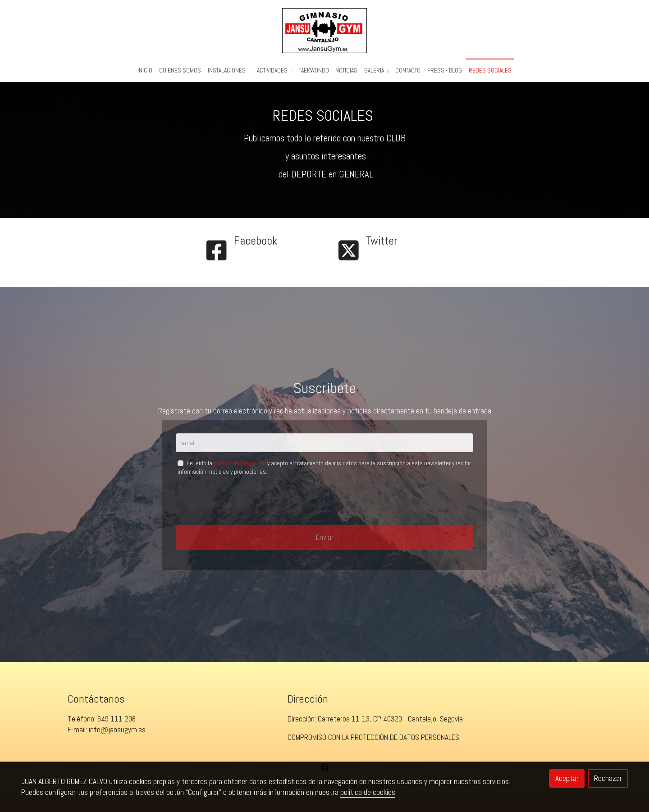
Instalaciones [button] (229, 70)
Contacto (408, 70)
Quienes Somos (180, 70)
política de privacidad (240, 469)
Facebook (256, 246)
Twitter (382, 246)
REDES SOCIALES (490, 70)
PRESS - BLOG (445, 70)
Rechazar (608, 778)
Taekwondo (314, 70)
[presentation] (244, 506)
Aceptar (567, 778)
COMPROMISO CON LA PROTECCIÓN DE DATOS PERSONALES (373, 743)
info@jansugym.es (117, 735)
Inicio (145, 70)
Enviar (325, 542)
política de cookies (368, 792)
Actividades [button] (274, 70)
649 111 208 (117, 724)
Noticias (346, 70)
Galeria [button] (376, 70)
